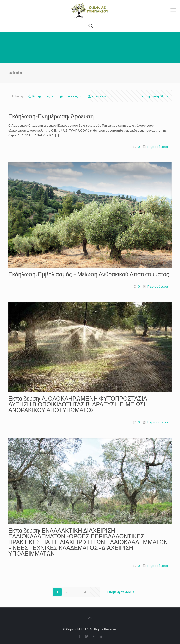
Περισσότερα (158, 147)
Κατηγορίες (41, 96)
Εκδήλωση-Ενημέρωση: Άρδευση (51, 116)
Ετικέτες (71, 96)
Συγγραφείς (101, 96)
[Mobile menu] (173, 10)
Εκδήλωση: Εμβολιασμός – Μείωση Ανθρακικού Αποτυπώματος (89, 274)
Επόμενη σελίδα (121, 592)
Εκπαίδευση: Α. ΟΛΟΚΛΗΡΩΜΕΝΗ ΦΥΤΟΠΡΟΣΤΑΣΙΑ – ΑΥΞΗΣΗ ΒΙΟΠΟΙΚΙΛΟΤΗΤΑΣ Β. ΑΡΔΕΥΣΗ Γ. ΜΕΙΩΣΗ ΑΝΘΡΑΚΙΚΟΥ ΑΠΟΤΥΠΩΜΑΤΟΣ (80, 404)
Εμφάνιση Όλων (154, 96)
